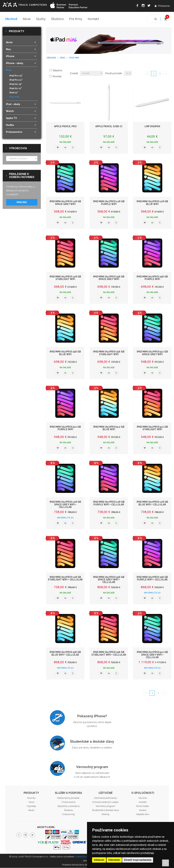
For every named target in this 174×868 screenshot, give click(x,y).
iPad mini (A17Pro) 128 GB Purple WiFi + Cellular (109, 503)
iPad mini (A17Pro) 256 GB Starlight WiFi (109, 353)
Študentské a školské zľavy (92, 742)
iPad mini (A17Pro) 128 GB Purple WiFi (109, 203)
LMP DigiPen (152, 127)
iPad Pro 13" (16, 76)
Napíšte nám (143, 815)
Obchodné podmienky (106, 798)
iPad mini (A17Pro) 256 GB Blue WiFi (65, 353)
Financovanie (68, 802)
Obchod (11, 19)
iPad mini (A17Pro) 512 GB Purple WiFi (65, 428)
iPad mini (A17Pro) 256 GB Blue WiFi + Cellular (65, 654)
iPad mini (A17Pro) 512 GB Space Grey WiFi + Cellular (152, 655)
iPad (63, 58)
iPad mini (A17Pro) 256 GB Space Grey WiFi (109, 278)
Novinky (31, 798)
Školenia (68, 811)
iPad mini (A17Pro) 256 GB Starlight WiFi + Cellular (109, 654)
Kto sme (143, 798)
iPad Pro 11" (16, 80)
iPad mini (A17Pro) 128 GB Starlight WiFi (65, 278)
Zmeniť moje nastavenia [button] (138, 860)
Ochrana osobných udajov (106, 802)
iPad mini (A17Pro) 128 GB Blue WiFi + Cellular (152, 503)
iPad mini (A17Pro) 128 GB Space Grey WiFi (65, 203)
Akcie (27, 19)
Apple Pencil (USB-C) (109, 127)
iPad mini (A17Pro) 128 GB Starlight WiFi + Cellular (65, 578)
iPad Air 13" (16, 84)
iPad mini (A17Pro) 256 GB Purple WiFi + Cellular (152, 578)
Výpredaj (31, 806)
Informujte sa (65, 518)
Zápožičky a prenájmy (68, 806)
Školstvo (57, 19)
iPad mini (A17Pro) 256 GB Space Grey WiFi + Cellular (109, 580)
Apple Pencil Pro (65, 127)
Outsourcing (68, 815)
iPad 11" (14, 93)
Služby (41, 19)
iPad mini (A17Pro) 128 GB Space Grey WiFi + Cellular (65, 505)
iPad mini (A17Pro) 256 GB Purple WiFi (152, 278)
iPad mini (14, 97)
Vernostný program (92, 767)
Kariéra (143, 811)
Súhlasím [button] (99, 860)
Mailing (22, 202)
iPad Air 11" (16, 89)
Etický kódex (143, 806)
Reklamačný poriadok (68, 798)
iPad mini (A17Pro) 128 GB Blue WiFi (152, 203)
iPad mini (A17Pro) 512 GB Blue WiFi (109, 428)
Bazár (31, 811)
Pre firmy (76, 19)
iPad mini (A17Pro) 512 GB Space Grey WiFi (152, 353)
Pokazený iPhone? (92, 716)
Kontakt (93, 19)
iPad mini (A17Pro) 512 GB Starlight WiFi (152, 428)
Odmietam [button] (114, 860)
